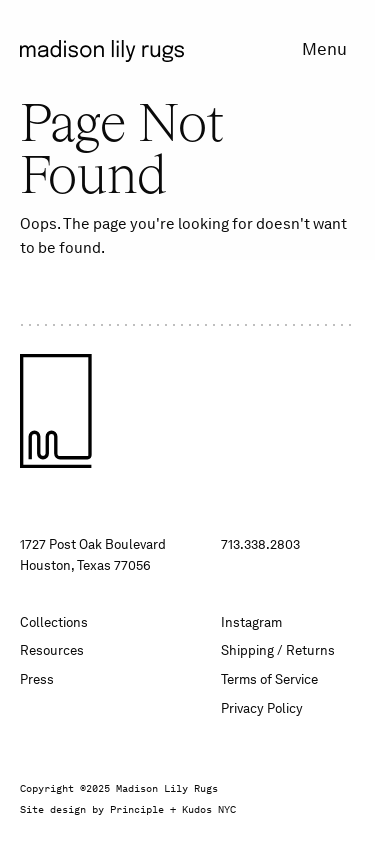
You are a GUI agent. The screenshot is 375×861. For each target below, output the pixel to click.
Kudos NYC (209, 809)
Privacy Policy (262, 708)
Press (37, 679)
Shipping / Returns (278, 650)
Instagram (251, 622)
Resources (52, 650)
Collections (54, 622)
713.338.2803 (260, 544)
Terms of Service (269, 679)
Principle (137, 809)
